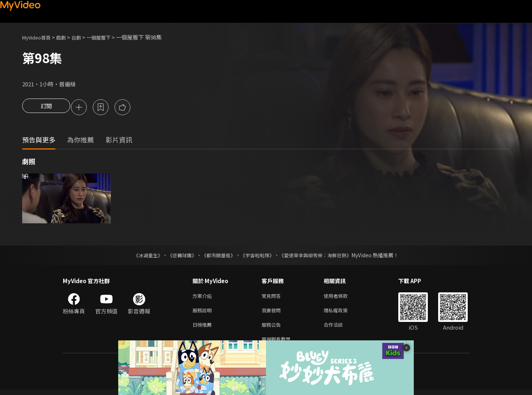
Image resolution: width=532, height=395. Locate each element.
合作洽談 (339, 328)
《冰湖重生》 (141, 256)
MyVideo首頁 (39, 37)
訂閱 (46, 108)
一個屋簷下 (108, 37)
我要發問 (273, 313)
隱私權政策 (342, 313)
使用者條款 (342, 297)
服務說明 (204, 313)
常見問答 (273, 297)
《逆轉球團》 (178, 256)
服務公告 (273, 328)
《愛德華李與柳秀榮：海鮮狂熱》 (320, 256)
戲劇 (67, 37)
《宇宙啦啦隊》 (258, 256)
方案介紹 (204, 297)
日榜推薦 (204, 328)
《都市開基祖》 (216, 256)
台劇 (83, 37)
